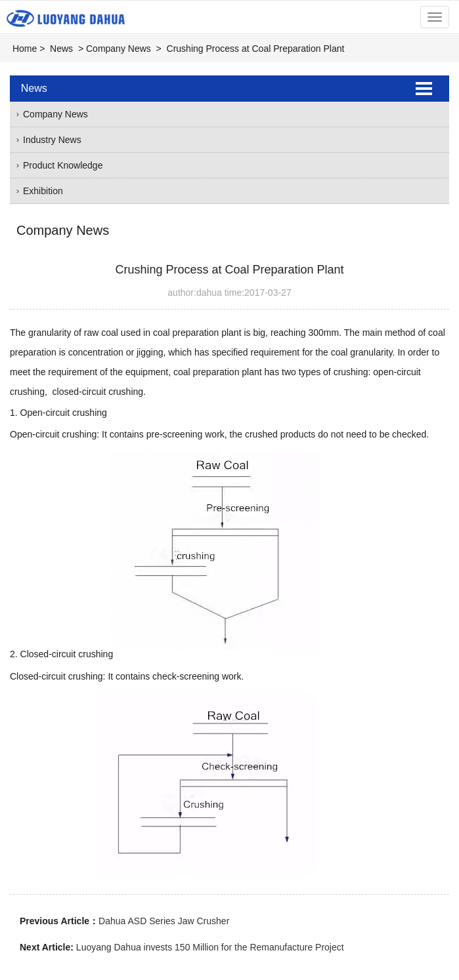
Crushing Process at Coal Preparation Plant (256, 49)
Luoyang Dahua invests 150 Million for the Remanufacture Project (210, 947)
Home (25, 49)
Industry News (52, 140)
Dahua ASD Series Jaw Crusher (164, 921)
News (61, 49)
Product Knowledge (63, 165)
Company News (119, 49)
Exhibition (43, 191)
